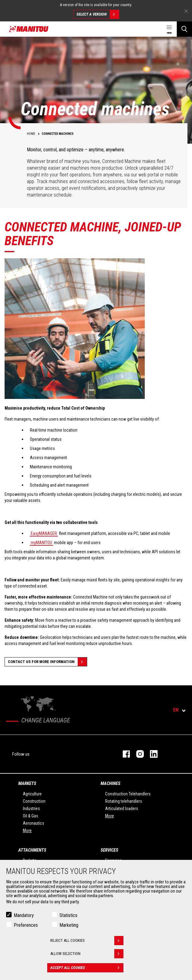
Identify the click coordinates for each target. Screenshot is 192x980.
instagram (137, 754)
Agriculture (32, 794)
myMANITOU (41, 543)
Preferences (26, 925)
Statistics (68, 915)
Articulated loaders (122, 809)
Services (109, 850)
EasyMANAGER (44, 533)
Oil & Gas (30, 816)
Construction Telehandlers (128, 794)
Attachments (32, 850)
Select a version (98, 14)
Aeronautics (34, 823)
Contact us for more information (47, 662)
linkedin (151, 754)
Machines (110, 783)
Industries (31, 809)
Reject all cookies (87, 941)
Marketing (69, 925)
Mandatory (24, 915)
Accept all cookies (87, 968)
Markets (27, 783)
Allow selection (87, 954)
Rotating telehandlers (124, 801)
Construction (34, 801)
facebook (123, 754)
